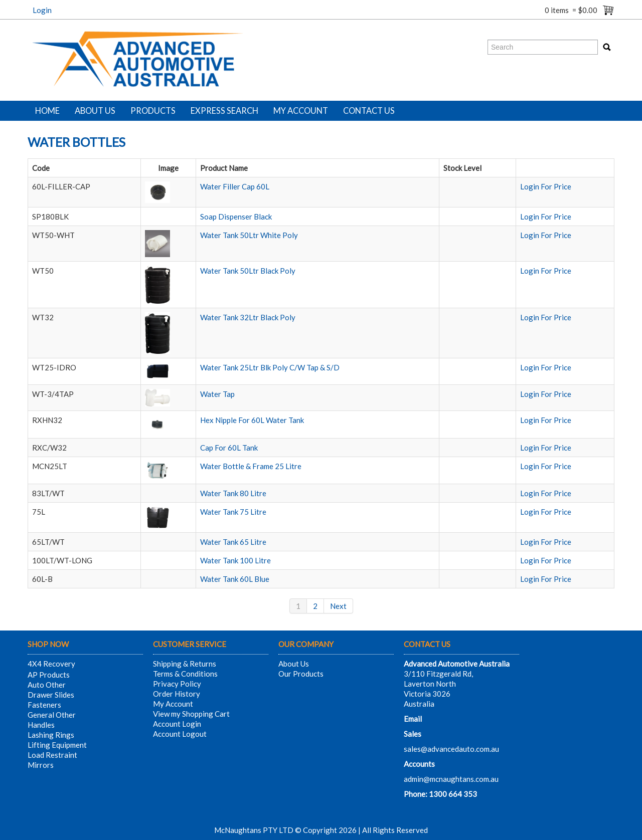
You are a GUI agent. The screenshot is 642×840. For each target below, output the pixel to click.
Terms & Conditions (185, 674)
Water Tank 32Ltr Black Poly (248, 317)
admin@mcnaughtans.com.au (451, 779)
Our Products (301, 674)
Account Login (177, 724)
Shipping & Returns (185, 664)
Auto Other (47, 685)
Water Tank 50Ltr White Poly (249, 235)
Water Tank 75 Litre (233, 512)
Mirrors (41, 765)
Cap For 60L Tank (229, 448)
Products (153, 111)
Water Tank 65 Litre (233, 542)
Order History (177, 694)
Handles (41, 725)
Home (47, 111)
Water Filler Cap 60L (235, 186)
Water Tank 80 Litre (233, 493)
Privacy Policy (177, 684)
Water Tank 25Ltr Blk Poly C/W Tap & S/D (270, 367)
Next (338, 606)
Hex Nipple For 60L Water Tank (252, 420)
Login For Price (546, 186)
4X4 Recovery (51, 664)
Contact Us (369, 111)
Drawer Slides (51, 695)
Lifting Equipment (57, 745)
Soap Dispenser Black (236, 217)
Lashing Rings (51, 735)
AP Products (49, 675)
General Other (52, 715)
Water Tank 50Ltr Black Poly (248, 271)
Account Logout (180, 734)
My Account (301, 111)
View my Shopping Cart (191, 714)
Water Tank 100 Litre (235, 560)
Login (42, 10)
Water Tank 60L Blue (235, 579)
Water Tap (217, 394)
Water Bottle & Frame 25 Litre (251, 466)
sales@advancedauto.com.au (451, 749)
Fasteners (44, 705)
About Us (95, 111)
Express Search (224, 111)
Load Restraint (52, 755)
